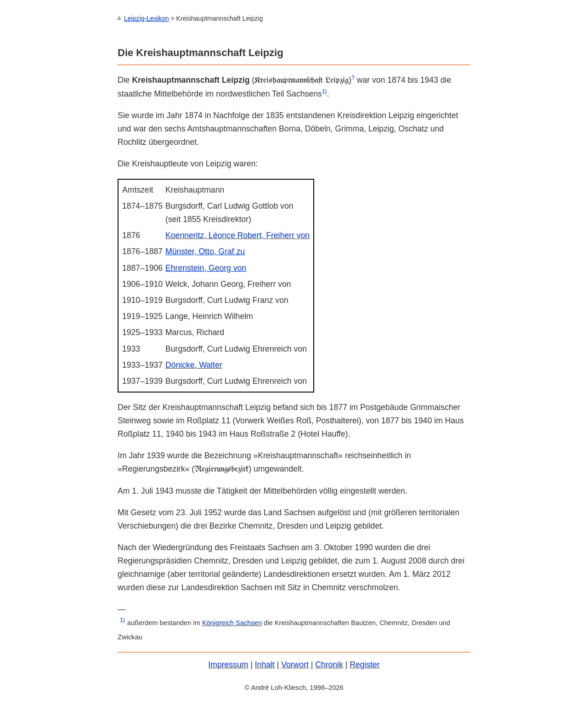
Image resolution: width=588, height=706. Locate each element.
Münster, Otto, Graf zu (205, 251)
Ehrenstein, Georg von (206, 268)
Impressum (228, 664)
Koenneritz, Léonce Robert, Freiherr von (237, 235)
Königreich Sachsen (232, 622)
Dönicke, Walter (194, 364)
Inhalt (265, 664)
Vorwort (295, 664)
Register (365, 664)
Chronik (329, 664)
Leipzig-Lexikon (147, 18)
